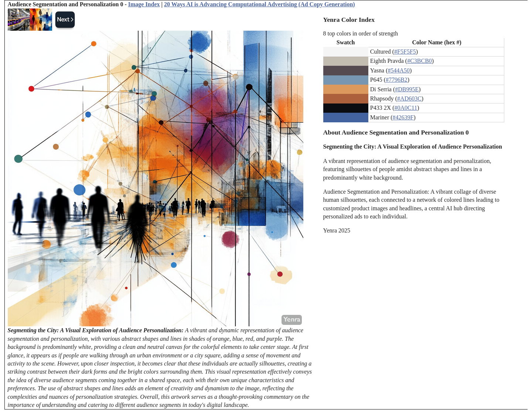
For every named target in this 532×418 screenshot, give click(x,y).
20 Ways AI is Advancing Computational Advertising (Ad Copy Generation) (260, 4)
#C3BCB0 (420, 61)
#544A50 (399, 70)
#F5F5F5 (405, 52)
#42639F (403, 117)
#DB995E (407, 89)
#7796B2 (397, 80)
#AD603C (409, 98)
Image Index (144, 4)
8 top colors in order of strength (361, 33)
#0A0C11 (406, 108)
